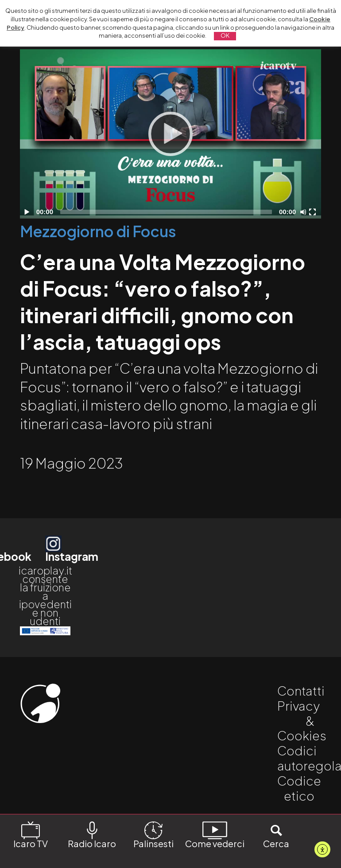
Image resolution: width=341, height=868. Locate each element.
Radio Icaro (92, 835)
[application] (170, 134)
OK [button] (225, 35)
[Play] (170, 134)
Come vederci (215, 835)
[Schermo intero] (314, 212)
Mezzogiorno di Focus (98, 231)
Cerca (276, 835)
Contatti (301, 690)
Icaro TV (31, 835)
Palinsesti (153, 835)
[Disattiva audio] (305, 212)
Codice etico (299, 788)
